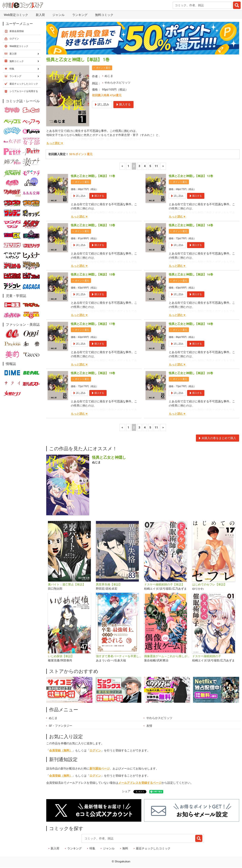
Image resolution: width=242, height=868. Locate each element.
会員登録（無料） (61, 750)
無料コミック (104, 15)
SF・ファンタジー (60, 726)
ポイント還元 (103, 68)
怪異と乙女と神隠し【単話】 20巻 (191, 373)
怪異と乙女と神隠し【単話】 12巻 (191, 176)
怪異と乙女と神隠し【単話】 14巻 (191, 225)
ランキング (80, 15)
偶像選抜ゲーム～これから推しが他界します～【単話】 (167, 656)
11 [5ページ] (156, 166)
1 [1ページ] (128, 166)
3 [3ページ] (139, 166)
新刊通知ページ (100, 769)
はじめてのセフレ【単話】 (209, 584)
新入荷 (40, 15)
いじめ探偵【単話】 (61, 656)
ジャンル (58, 15)
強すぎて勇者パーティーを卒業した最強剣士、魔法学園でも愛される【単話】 (119, 656)
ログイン (95, 750)
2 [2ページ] (134, 166)
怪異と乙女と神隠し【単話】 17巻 (93, 324)
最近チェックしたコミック (153, 848)
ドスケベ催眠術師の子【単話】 (164, 584)
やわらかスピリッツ (118, 83)
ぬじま (109, 76)
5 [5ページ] (150, 166)
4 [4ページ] (145, 166)
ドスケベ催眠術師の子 (207, 656)
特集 (92, 848)
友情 (149, 726)
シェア (126, 791)
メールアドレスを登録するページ (140, 783)
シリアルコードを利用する (24, 91)
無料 (125, 848)
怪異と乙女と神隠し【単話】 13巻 (93, 225)
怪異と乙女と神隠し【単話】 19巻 (93, 373)
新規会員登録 (17, 31)
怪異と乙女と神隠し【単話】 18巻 (191, 324)
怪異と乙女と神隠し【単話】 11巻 (93, 176)
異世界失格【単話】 (109, 584)
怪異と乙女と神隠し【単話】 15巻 (93, 274)
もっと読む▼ (55, 143)
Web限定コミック (16, 15)
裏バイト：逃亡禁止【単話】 (67, 584)
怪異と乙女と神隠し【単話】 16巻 (191, 274)
